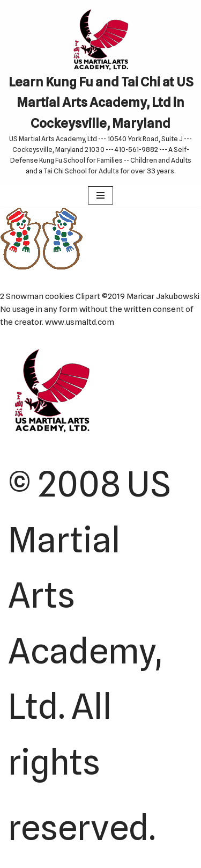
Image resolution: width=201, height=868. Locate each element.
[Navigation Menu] (100, 195)
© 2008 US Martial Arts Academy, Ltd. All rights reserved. (89, 656)
